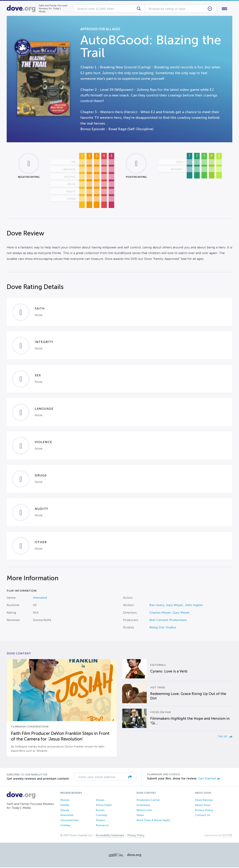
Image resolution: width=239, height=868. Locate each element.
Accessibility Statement (110, 836)
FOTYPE (227, 836)
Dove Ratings (204, 801)
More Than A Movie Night (153, 821)
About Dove (203, 806)
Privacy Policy (204, 811)
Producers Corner (148, 801)
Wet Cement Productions (168, 621)
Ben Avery (157, 606)
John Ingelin (194, 606)
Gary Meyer (175, 606)
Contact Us (203, 816)
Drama (100, 821)
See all (225, 737)
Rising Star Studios (163, 628)
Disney (65, 811)
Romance (102, 826)
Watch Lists (144, 811)
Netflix (65, 806)
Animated (40, 598)
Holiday (65, 826)
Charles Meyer (160, 613)
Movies (65, 801)
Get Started (209, 779)
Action (100, 811)
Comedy (101, 816)
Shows (100, 801)
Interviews (143, 806)
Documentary (69, 821)
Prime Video (104, 806)
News (140, 816)
